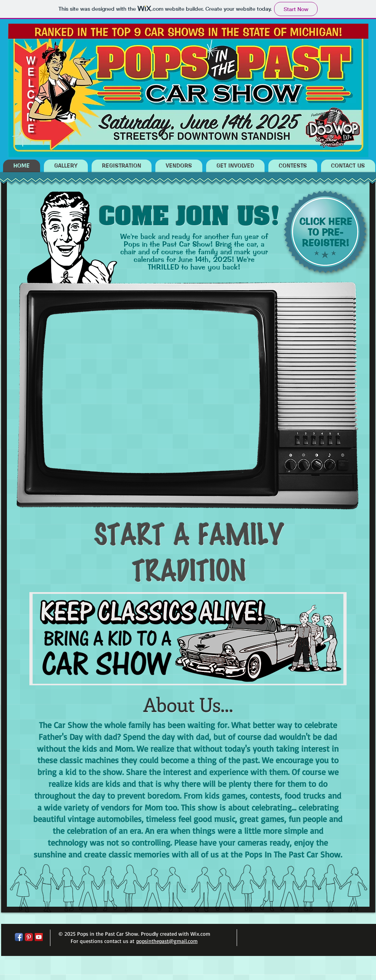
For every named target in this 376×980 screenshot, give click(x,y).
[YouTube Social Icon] (39, 937)
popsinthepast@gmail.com (167, 941)
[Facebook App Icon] (19, 937)
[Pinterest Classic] (29, 937)
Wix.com (200, 934)
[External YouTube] (151, 391)
